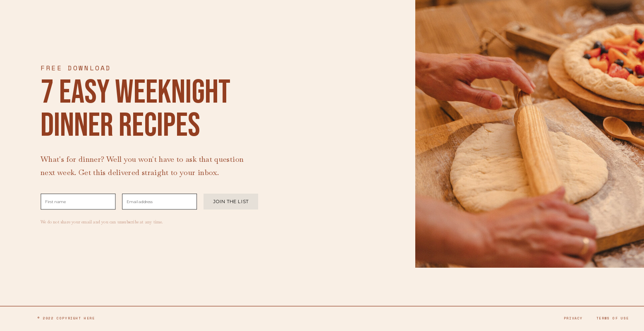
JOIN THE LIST (231, 201)
